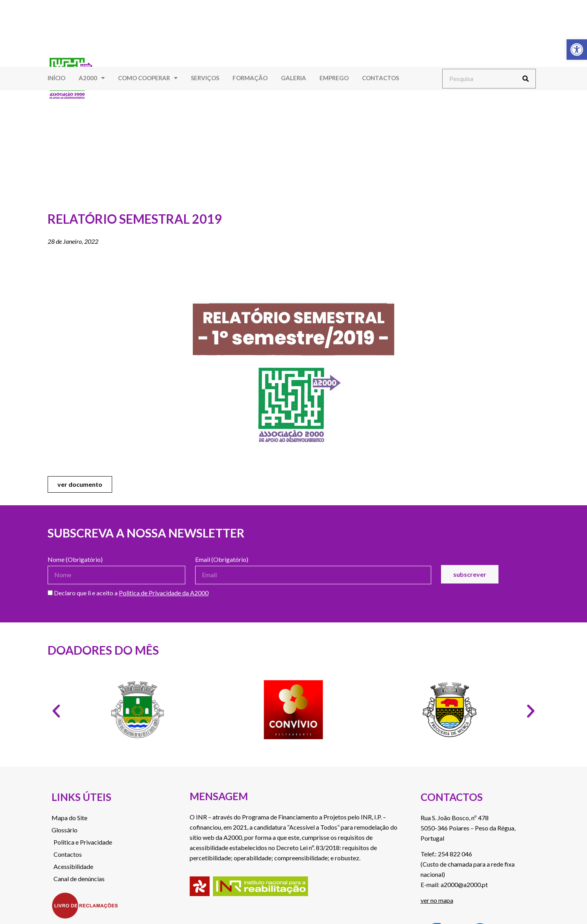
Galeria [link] (293, 78)
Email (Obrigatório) (222, 560)
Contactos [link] (380, 78)
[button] (56, 711)
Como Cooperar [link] (148, 78)
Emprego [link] (334, 78)
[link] (577, 50)
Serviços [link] (205, 78)
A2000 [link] (92, 78)
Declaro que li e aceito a (128, 593)
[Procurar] (526, 79)
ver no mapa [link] (437, 900)
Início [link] (56, 78)
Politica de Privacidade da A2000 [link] (164, 593)
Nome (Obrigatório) (75, 560)
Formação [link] (250, 78)
